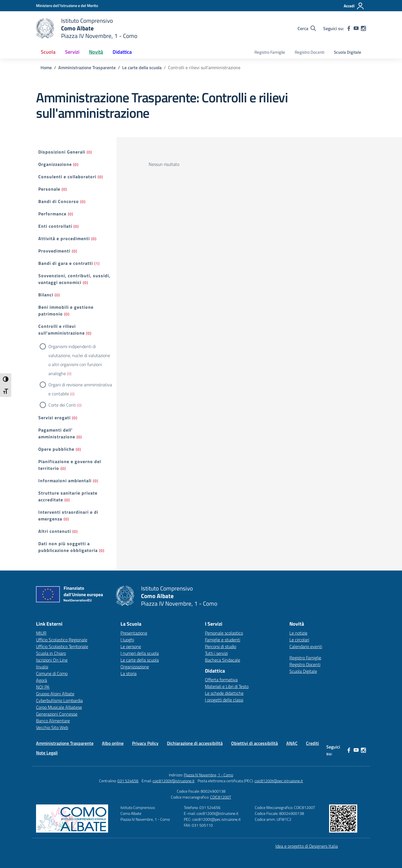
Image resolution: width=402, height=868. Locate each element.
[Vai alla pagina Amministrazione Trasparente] (87, 67)
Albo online (113, 743)
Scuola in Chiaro (51, 653)
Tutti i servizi (216, 653)
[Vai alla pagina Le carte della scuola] (142, 67)
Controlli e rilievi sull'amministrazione (62, 330)
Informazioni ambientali (65, 481)
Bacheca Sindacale (223, 660)
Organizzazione (55, 164)
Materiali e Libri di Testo (227, 686)
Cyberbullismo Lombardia (59, 700)
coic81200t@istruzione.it (174, 781)
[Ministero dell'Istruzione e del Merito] (67, 5)
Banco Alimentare (53, 721)
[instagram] (363, 28)
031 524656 (128, 781)
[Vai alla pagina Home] (46, 67)
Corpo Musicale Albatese (59, 707)
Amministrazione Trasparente (65, 743)
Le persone (131, 646)
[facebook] (349, 28)
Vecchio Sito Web (52, 727)
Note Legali (47, 753)
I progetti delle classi (224, 700)
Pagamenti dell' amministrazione (57, 433)
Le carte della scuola (140, 660)
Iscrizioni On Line (52, 660)
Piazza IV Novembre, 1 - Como (208, 775)
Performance (52, 214)
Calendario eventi (306, 646)
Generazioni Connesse (57, 714)
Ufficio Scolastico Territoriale (62, 646)
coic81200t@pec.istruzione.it (279, 781)
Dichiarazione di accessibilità (195, 743)
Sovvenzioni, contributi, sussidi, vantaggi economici (74, 279)
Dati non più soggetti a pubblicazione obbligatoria (68, 547)
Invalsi (42, 667)
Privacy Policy (145, 743)
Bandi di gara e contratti (66, 263)
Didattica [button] (122, 52)
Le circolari (299, 640)
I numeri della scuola (140, 653)
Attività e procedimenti (64, 238)
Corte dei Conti (62, 405)
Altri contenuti (55, 531)
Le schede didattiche (224, 693)
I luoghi (127, 640)
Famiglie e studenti (223, 640)
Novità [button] (96, 52)
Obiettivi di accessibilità (254, 743)
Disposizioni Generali (62, 152)
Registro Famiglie (270, 52)
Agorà (42, 680)
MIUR (41, 633)
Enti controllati (55, 226)
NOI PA (43, 687)
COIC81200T (221, 797)
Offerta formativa (221, 680)
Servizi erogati (54, 418)
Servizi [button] (72, 52)
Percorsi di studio (221, 646)
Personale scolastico (224, 633)
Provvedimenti (54, 251)
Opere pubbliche (56, 449)
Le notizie (298, 633)
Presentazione (134, 633)
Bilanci (46, 295)
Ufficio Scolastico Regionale (62, 640)
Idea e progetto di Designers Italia (307, 846)
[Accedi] (354, 6)
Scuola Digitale (348, 52)
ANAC (292, 743)
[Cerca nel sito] (307, 28)
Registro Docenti (310, 52)
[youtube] (356, 28)
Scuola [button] (48, 52)
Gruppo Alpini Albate (55, 694)
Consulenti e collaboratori (67, 177)
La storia (129, 673)
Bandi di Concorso (59, 201)
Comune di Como (52, 673)
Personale (49, 189)
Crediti (312, 743)
